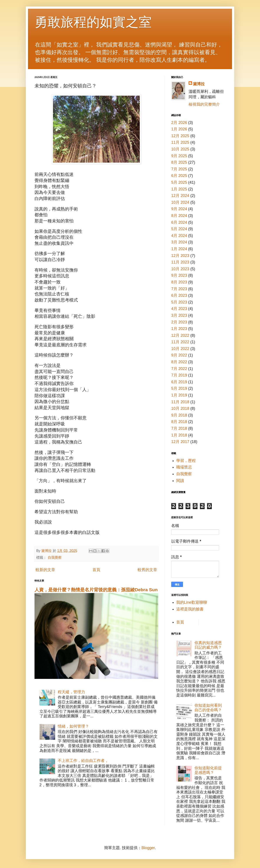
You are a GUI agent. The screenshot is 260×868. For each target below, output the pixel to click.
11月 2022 (180, 342)
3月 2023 (179, 315)
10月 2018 (180, 408)
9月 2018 (179, 415)
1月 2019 (179, 395)
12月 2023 (180, 256)
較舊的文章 (147, 570)
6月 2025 (179, 176)
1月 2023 (179, 329)
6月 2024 (179, 222)
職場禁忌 (184, 467)
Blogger (148, 848)
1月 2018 (179, 435)
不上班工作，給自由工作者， (83, 761)
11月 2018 (180, 402)
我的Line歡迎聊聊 (192, 602)
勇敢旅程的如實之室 (93, 22)
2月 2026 (179, 123)
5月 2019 (179, 388)
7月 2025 (179, 169)
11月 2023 (180, 262)
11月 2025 (180, 142)
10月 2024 (180, 202)
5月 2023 (179, 302)
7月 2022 (179, 369)
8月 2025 (179, 162)
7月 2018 (179, 428)
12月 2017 (180, 442)
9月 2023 (179, 275)
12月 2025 (180, 136)
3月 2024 (179, 242)
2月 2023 (179, 322)
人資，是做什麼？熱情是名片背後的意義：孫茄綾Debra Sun (96, 590)
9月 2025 (179, 156)
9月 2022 (179, 355)
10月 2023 (180, 269)
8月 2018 (179, 422)
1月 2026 (179, 129)
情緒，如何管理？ (73, 726)
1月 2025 (179, 189)
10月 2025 (180, 149)
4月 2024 (179, 236)
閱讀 (180, 481)
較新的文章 (45, 570)
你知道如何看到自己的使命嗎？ (208, 708)
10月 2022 (180, 349)
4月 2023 (179, 309)
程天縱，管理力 (71, 692)
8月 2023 (179, 282)
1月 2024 (179, 249)
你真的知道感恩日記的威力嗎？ (208, 645)
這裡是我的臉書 (190, 609)
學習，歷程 (186, 461)
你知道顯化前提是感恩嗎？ (208, 770)
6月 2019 (179, 382)
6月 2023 (179, 295)
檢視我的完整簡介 (204, 104)
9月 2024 (179, 209)
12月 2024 (180, 196)
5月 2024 (179, 229)
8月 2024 (179, 216)
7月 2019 (179, 375)
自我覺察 (55, 557)
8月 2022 (179, 362)
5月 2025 (179, 182)
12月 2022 (180, 335)
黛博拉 (199, 84)
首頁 (96, 570)
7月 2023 (179, 289)
